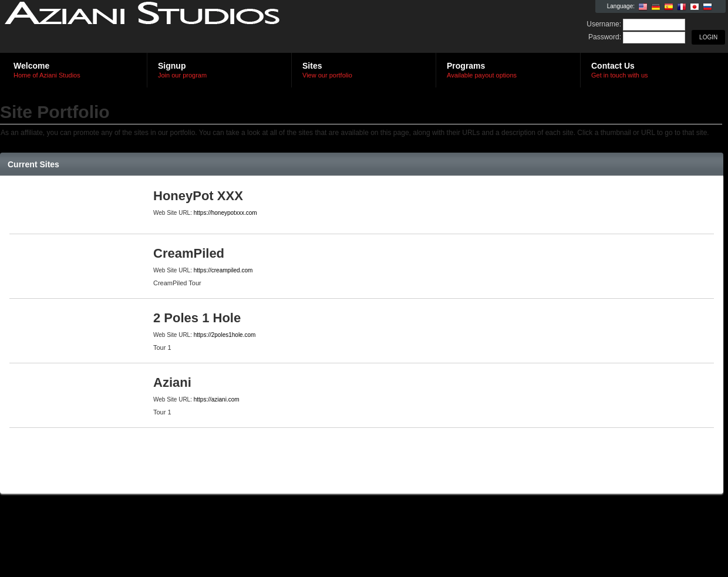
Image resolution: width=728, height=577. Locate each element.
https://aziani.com (217, 399)
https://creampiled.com (223, 270)
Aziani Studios (142, 27)
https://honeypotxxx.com (225, 213)
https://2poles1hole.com (225, 335)
